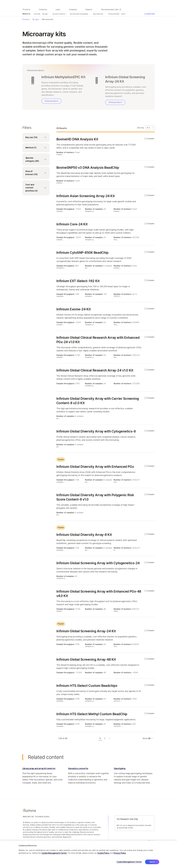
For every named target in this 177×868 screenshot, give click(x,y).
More (123, 14)
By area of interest (59, 14)
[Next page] (110, 738)
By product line (98, 14)
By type (45, 14)
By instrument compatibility (79, 14)
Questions (149, 14)
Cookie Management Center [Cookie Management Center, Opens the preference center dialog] (129, 862)
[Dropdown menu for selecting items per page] (150, 738)
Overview (37, 14)
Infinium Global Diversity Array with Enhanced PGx (95, 467)
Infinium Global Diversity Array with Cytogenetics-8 (96, 431)
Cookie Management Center (54, 853)
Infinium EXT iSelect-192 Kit (78, 281)
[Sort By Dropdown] (150, 128)
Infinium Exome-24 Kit (74, 309)
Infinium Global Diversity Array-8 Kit (84, 535)
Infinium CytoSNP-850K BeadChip (82, 253)
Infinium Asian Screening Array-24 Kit (86, 196)
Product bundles (114, 14)
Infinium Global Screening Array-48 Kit (86, 659)
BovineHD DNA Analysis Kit (77, 139)
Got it (152, 862)
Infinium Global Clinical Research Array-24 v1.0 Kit (95, 370)
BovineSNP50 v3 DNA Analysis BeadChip (88, 168)
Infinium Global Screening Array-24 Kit (86, 631)
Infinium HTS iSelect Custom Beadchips (87, 686)
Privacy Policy (120, 853)
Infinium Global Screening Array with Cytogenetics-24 (98, 563)
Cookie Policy (103, 853)
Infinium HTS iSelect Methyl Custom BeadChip (92, 714)
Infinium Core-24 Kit (72, 224)
